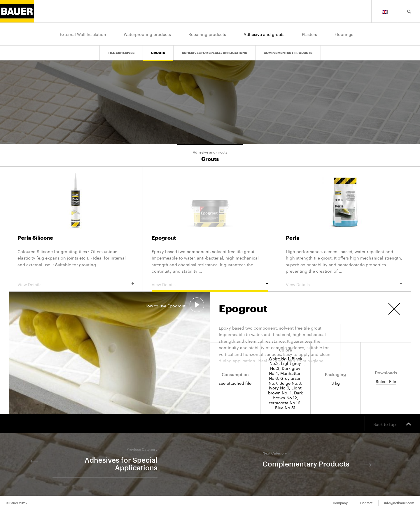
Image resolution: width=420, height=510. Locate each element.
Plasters (309, 34)
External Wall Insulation (83, 34)
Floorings (344, 34)
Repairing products (207, 34)
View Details (76, 284)
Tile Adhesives (121, 53)
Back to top (392, 424)
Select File (386, 381)
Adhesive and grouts (264, 34)
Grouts (158, 53)
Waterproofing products (147, 34)
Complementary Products (288, 53)
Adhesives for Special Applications (214, 53)
